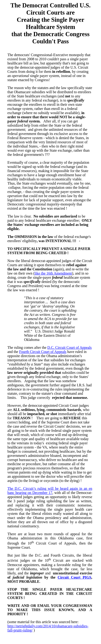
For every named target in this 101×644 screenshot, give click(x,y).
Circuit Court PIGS (74, 577)
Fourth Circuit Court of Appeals (43, 352)
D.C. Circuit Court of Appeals (70, 348)
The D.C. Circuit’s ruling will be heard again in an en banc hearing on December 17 (50, 491)
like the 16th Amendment (53, 273)
